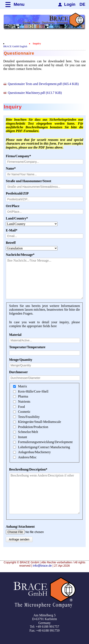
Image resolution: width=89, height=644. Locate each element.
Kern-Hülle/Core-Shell (33, 391)
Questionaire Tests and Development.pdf (43, 84)
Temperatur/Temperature (27, 347)
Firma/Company (18, 156)
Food (21, 407)
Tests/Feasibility (29, 417)
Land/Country (17, 218)
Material (15, 335)
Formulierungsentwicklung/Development (45, 442)
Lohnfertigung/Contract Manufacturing (44, 447)
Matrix (23, 386)
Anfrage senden (19, 539)
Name (14, 169)
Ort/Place (13, 206)
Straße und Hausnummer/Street (28, 181)
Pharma (23, 397)
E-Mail (14, 230)
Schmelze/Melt (28, 432)
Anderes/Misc (27, 457)
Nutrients (24, 402)
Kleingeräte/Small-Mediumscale (40, 422)
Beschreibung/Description (28, 469)
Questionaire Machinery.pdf (35, 93)
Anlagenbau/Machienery (34, 452)
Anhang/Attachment (20, 527)
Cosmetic (24, 412)
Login (70, 4)
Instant (23, 437)
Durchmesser (18, 372)
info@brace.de (42, 566)
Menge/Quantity (21, 360)
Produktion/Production (33, 427)
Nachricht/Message (20, 255)
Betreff (11, 243)
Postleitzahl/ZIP (17, 193)
